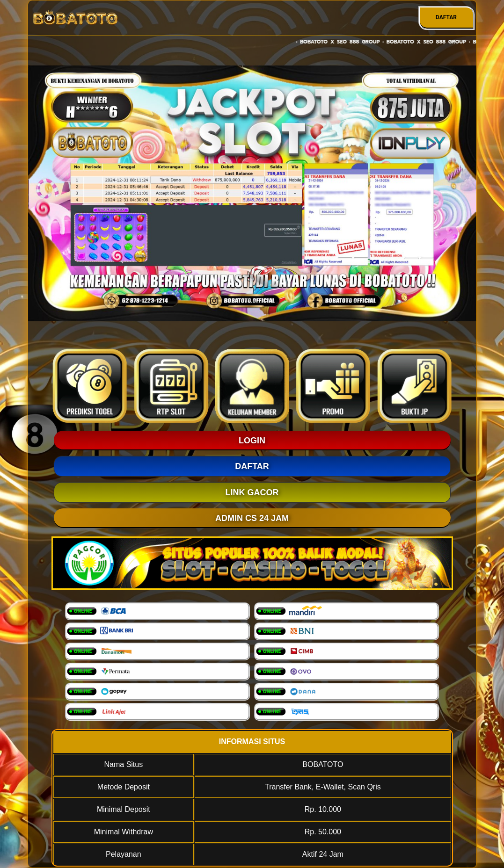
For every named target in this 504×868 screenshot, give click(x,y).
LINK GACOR (252, 492)
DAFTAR (446, 17)
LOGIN (252, 441)
